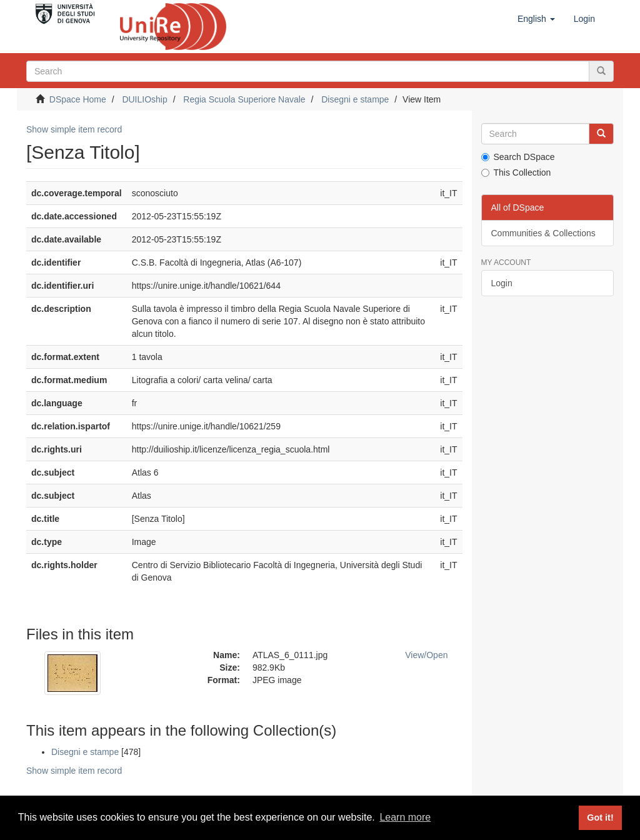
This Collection (516, 172)
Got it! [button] (600, 817)
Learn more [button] (405, 817)
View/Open (426, 655)
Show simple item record (74, 129)
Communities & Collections (543, 233)
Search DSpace (518, 157)
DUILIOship (144, 99)
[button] (536, 19)
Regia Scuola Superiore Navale (244, 99)
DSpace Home (78, 99)
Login (502, 283)
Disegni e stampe (355, 99)
